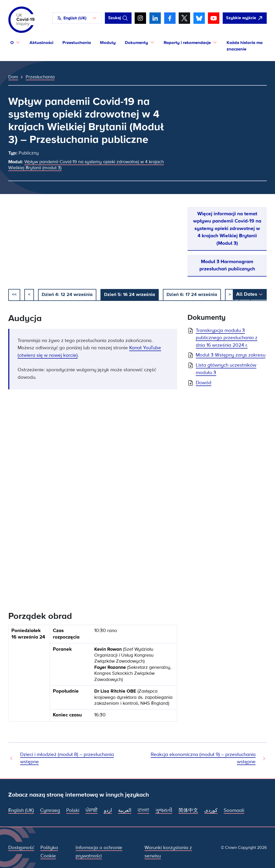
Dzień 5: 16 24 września (130, 294)
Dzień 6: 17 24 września (192, 294)
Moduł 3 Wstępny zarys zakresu (231, 355)
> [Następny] (230, 294)
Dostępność (21, 848)
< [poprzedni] (29, 294)
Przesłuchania (77, 43)
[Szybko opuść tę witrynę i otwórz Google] (245, 18)
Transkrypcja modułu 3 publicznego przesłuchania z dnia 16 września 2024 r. (227, 338)
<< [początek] (14, 294)
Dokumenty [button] (136, 43)
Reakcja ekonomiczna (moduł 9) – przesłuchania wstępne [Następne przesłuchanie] (203, 758)
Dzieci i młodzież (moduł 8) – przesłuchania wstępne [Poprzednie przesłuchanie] (67, 758)
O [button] (12, 43)
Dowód (204, 383)
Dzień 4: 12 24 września (67, 294)
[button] (77, 18)
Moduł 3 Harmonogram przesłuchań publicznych (227, 265)
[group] (93, 675)
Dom (13, 77)
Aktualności (41, 43)
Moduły (108, 43)
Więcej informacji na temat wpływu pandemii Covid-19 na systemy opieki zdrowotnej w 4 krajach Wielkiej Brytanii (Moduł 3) (227, 229)
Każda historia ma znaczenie (245, 46)
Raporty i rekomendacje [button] (187, 43)
